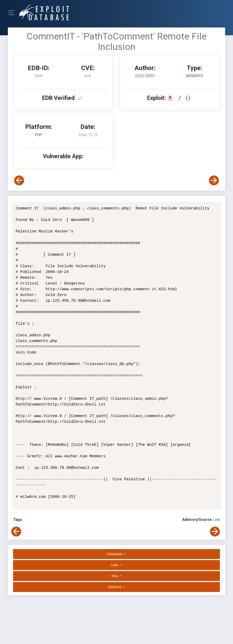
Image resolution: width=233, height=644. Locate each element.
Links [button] (115, 565)
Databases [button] (115, 554)
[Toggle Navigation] (13, 13)
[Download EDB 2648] (171, 98)
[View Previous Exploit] (19, 180)
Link (217, 520)
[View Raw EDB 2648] (189, 98)
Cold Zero (145, 76)
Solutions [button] (115, 587)
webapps (195, 76)
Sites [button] (115, 576)
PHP (39, 135)
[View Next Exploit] (214, 180)
